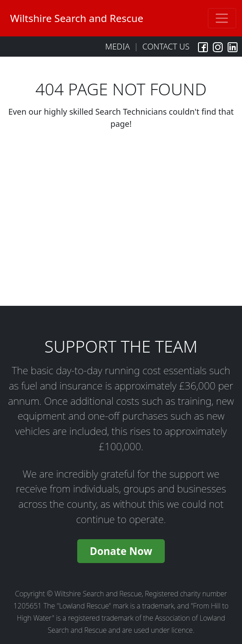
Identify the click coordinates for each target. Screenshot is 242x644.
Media (117, 46)
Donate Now (121, 551)
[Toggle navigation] (222, 18)
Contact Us (166, 46)
